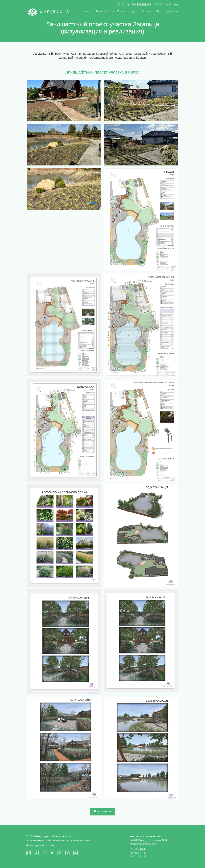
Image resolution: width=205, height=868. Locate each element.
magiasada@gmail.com (143, 844)
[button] (104, 11)
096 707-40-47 (163, 5)
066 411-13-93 (138, 857)
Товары (122, 11)
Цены (134, 11)
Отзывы (147, 11)
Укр (176, 5)
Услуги (87, 11)
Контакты (172, 11)
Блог (159, 11)
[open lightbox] (64, 100)
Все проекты (102, 811)
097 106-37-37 (138, 853)
